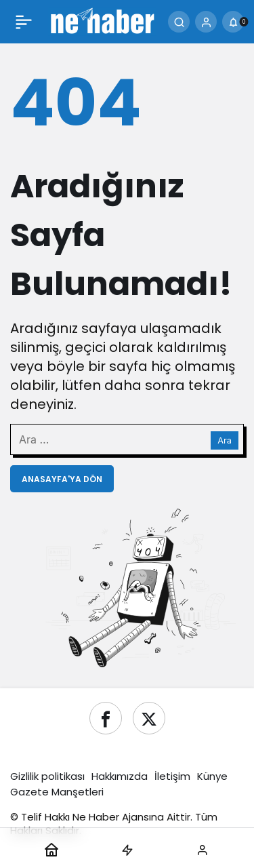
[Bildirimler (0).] (233, 22)
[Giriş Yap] (206, 22)
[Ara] (179, 22)
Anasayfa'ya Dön (62, 479)
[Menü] (24, 22)
